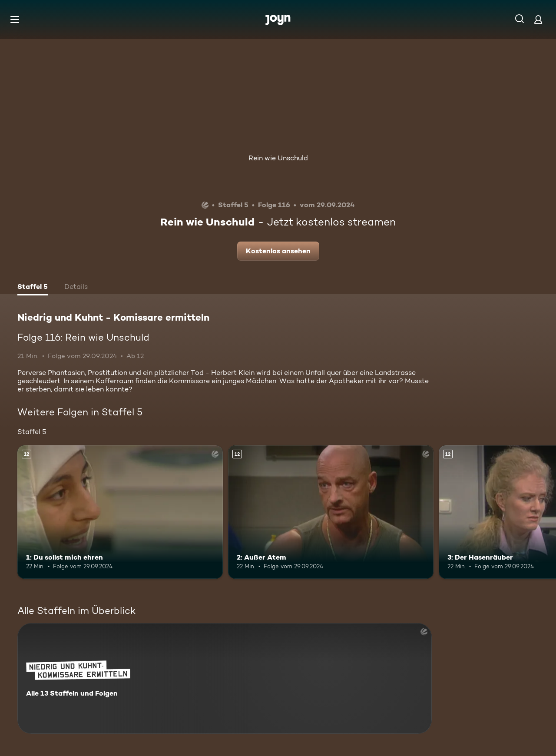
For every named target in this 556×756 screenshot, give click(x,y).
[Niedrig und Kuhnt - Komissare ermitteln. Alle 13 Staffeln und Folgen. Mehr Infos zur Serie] (225, 678)
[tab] (33, 288)
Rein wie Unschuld (278, 158)
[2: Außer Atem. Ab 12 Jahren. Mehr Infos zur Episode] (331, 512)
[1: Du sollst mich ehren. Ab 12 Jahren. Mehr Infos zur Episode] (120, 512)
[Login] (538, 19)
